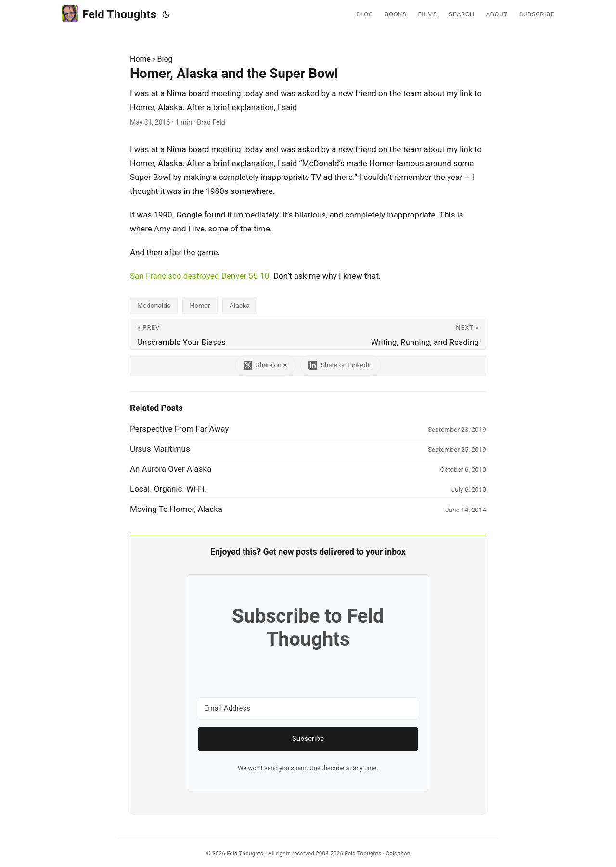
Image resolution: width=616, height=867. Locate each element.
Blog (165, 59)
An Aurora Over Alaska (171, 469)
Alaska (240, 306)
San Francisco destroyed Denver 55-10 (199, 276)
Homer (200, 306)
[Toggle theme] (166, 14)
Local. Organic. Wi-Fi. (168, 489)
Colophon (398, 854)
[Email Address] (308, 708)
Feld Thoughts (109, 14)
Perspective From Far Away (179, 429)
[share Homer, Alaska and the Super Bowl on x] (265, 365)
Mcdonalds (154, 306)
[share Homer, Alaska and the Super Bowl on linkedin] (341, 365)
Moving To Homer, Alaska (176, 509)
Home (140, 59)
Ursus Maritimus (160, 449)
